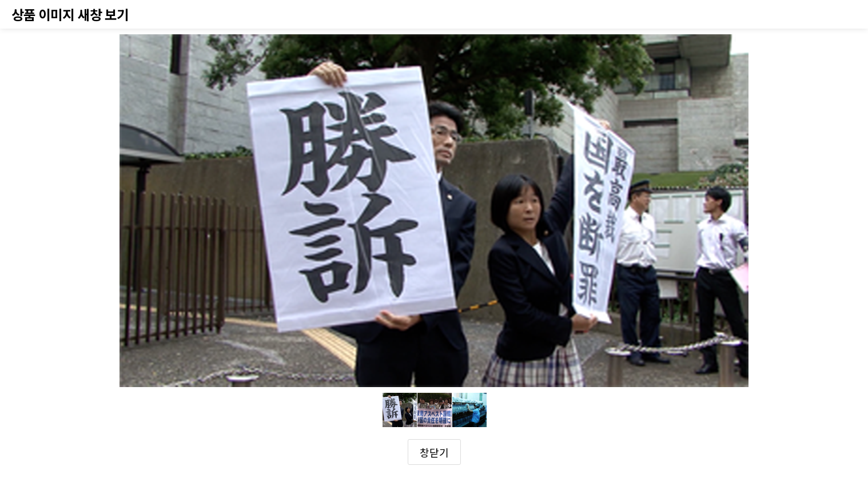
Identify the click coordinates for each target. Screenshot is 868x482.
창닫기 (434, 452)
